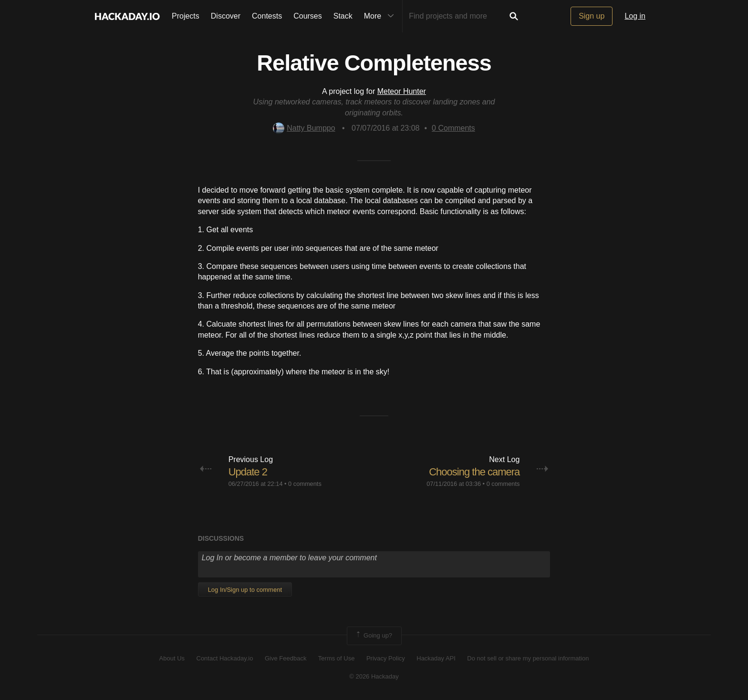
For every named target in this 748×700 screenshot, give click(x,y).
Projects (186, 16)
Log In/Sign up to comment (245, 590)
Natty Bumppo (304, 128)
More (381, 16)
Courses (308, 16)
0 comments (305, 484)
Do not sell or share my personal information (528, 658)
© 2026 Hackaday (374, 676)
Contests (267, 16)
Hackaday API (436, 658)
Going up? (374, 636)
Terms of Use (337, 658)
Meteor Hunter (402, 91)
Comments (453, 128)
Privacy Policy (386, 658)
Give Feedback (286, 658)
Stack (343, 16)
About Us (172, 658)
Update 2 (248, 472)
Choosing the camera (474, 472)
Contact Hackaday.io (225, 658)
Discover (226, 16)
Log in (635, 16)
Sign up (592, 16)
